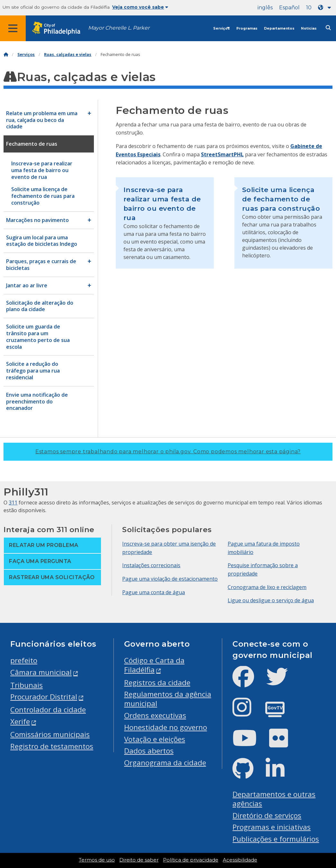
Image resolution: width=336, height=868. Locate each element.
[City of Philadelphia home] (59, 28)
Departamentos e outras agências (274, 799)
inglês (265, 8)
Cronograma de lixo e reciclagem (267, 587)
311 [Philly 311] (13, 503)
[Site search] (328, 28)
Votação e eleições (155, 739)
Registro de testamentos (52, 746)
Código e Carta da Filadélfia (154, 665)
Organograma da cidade (165, 763)
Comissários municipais (50, 734)
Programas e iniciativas (272, 827)
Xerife (20, 721)
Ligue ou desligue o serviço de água (271, 600)
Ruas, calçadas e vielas (68, 55)
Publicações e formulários (276, 839)
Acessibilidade (240, 860)
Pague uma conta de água (154, 592)
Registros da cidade (157, 683)
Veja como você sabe (140, 7)
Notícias (309, 28)
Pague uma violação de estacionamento (170, 579)
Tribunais (27, 685)
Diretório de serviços (267, 815)
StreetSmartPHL (222, 154)
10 (309, 8)
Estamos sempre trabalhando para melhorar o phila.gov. (168, 452)
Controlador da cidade (48, 710)
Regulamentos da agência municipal (168, 699)
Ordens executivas (155, 715)
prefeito (24, 660)
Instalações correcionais (151, 565)
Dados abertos (149, 751)
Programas (247, 28)
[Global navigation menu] (13, 28)
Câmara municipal (41, 672)
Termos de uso (97, 860)
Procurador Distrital (44, 697)
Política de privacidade (191, 860)
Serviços (222, 28)
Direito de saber (139, 860)
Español (289, 8)
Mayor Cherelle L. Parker (119, 28)
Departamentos (279, 28)
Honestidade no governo (166, 727)
